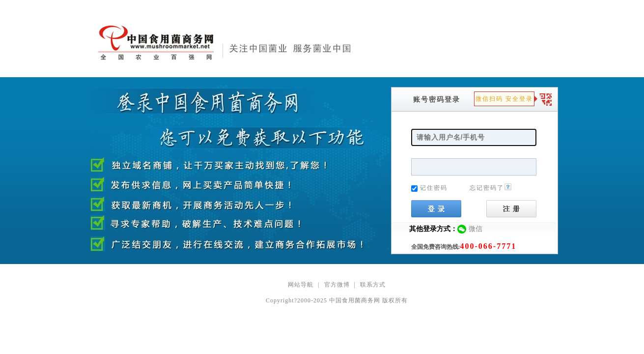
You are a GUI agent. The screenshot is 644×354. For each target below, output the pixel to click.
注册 (511, 209)
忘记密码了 (491, 188)
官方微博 (337, 285)
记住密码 (434, 188)
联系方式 (373, 285)
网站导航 (301, 285)
